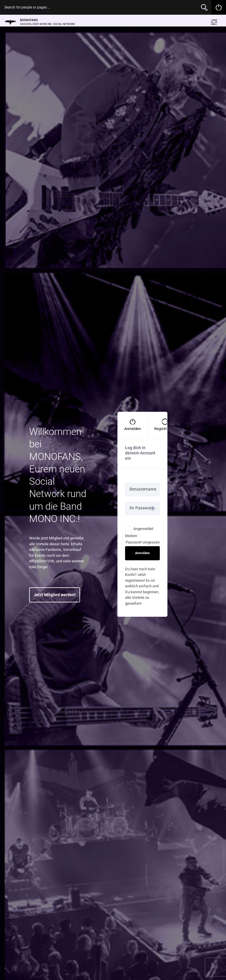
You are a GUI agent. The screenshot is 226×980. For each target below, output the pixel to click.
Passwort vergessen (143, 542)
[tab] (133, 425)
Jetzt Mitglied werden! (55, 595)
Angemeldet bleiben (139, 532)
